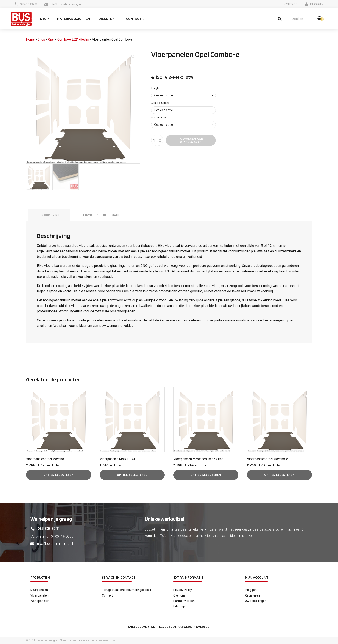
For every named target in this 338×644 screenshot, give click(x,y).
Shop (45, 19)
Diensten (107, 19)
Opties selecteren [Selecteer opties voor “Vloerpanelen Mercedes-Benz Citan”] (206, 475)
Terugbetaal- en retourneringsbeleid (127, 590)
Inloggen (251, 590)
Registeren (252, 595)
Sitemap (179, 606)
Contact (134, 19)
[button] (26, 4)
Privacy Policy (183, 590)
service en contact (119, 577)
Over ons (179, 595)
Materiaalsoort (160, 118)
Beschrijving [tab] (49, 215)
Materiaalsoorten (74, 19)
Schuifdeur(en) (160, 103)
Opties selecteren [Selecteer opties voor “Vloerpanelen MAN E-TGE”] (132, 475)
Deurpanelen (39, 590)
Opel (51, 40)
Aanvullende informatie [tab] (101, 215)
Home (30, 40)
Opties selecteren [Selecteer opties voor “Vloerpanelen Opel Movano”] (59, 475)
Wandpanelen (40, 601)
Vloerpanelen (39, 595)
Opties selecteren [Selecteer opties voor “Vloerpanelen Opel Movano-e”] (279, 475)
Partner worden (184, 601)
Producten (40, 577)
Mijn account (257, 577)
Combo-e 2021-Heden (73, 40)
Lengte (155, 88)
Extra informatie (188, 577)
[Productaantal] (157, 141)
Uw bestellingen (256, 601)
